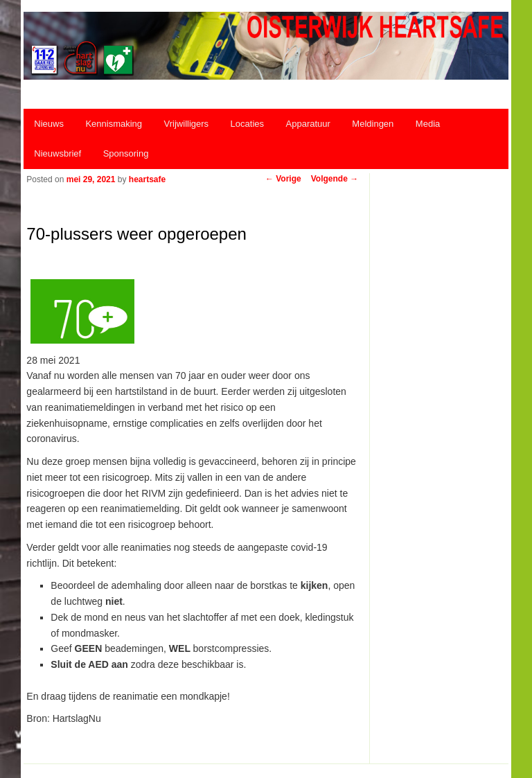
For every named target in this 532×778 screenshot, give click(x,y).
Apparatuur (308, 124)
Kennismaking (114, 124)
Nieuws (49, 124)
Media (428, 124)
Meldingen (373, 124)
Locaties (247, 124)
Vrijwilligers (187, 124)
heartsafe (147, 179)
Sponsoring (126, 153)
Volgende (335, 179)
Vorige (283, 179)
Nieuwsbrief (57, 153)
